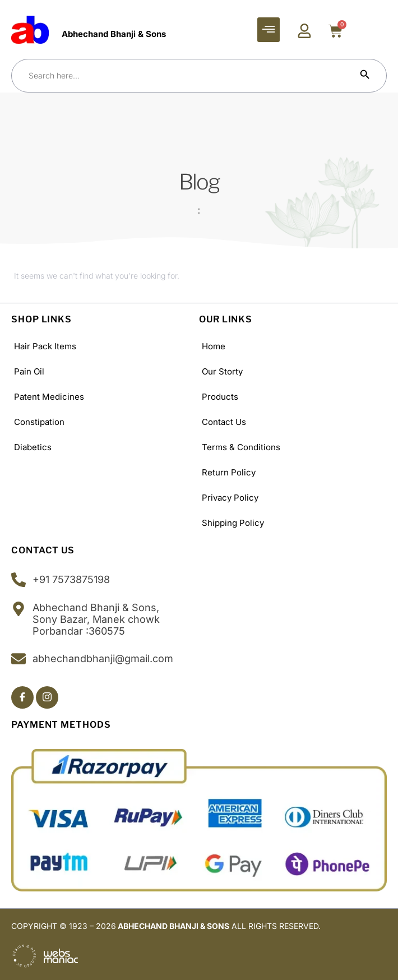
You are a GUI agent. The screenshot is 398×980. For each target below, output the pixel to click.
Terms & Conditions (241, 447)
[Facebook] (22, 697)
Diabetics (33, 447)
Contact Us (224, 422)
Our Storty (222, 371)
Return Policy (229, 472)
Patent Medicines (49, 397)
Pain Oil (29, 371)
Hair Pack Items (45, 346)
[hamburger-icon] (269, 30)
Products (220, 397)
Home (214, 346)
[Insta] (47, 697)
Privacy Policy (230, 498)
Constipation (39, 422)
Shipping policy (233, 523)
